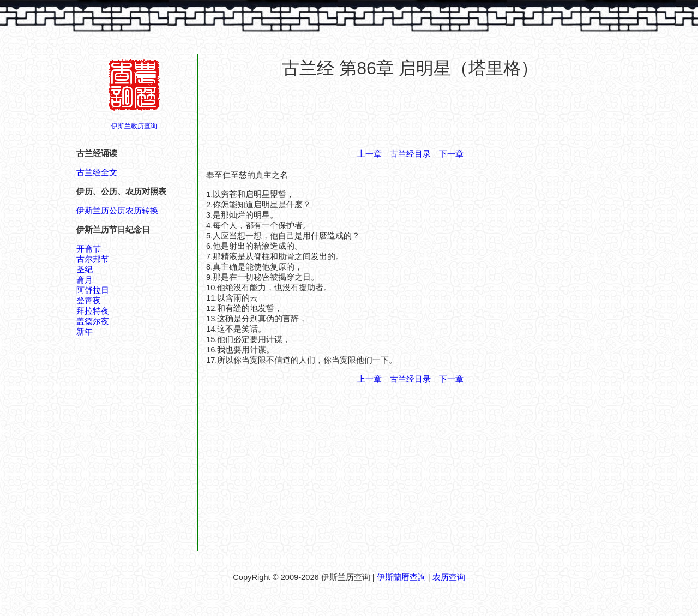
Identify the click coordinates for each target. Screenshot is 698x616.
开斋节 (89, 249)
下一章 (451, 154)
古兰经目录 (410, 154)
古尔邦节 (93, 259)
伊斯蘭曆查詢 (401, 577)
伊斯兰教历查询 (134, 126)
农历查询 (449, 577)
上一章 (369, 154)
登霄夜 (89, 301)
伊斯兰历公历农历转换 (117, 211)
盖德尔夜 (93, 321)
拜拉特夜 (93, 311)
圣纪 (85, 270)
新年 (85, 332)
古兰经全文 (97, 172)
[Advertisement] (410, 114)
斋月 (85, 280)
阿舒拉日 (93, 290)
